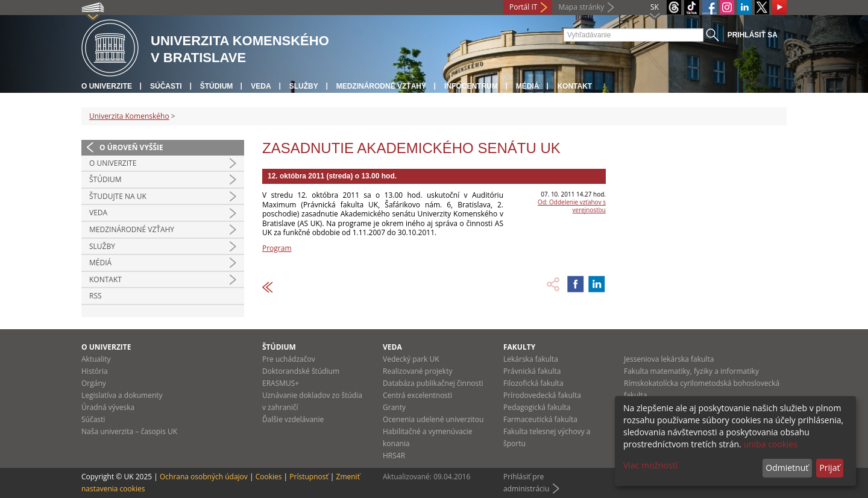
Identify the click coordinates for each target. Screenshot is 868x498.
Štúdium (217, 86)
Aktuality (96, 359)
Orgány (94, 383)
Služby (304, 86)
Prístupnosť (309, 477)
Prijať (829, 468)
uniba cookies (770, 444)
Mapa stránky (581, 7)
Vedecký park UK (411, 359)
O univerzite (107, 86)
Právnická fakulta (532, 371)
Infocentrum (471, 86)
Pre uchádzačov (289, 359)
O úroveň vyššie (131, 147)
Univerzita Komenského (129, 116)
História (95, 371)
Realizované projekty (417, 371)
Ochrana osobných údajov (204, 477)
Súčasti (166, 86)
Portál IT (523, 7)
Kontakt (574, 86)
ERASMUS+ (281, 383)
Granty (394, 407)
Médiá (528, 86)
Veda (261, 86)
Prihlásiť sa (753, 35)
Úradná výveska (108, 407)
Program (277, 248)
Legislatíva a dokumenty (122, 395)
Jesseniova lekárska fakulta (669, 359)
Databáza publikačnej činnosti (433, 383)
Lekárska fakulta (531, 359)
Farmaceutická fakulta (540, 419)
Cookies (269, 477)
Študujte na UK (118, 196)
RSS (96, 296)
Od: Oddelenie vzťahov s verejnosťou (572, 206)
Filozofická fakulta (533, 383)
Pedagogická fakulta (537, 407)
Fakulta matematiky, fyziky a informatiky (691, 371)
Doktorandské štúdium (301, 371)
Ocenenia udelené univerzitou (433, 419)
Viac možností (650, 465)
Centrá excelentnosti (417, 395)
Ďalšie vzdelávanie (293, 419)
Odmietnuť (787, 468)
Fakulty (519, 347)
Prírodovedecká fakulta (542, 395)
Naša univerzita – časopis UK (129, 431)
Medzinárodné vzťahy (381, 86)
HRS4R (394, 455)
